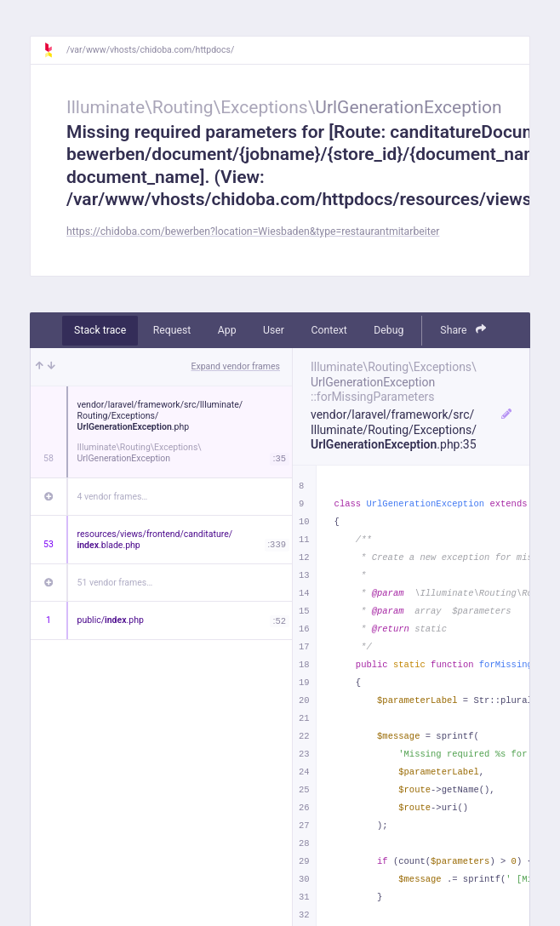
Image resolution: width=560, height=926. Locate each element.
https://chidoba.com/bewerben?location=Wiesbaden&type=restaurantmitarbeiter (253, 231)
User (274, 330)
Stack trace (100, 330)
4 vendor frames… (113, 497)
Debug (389, 330)
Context (329, 330)
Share (463, 330)
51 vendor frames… (115, 583)
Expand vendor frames (236, 366)
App (227, 330)
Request (172, 330)
